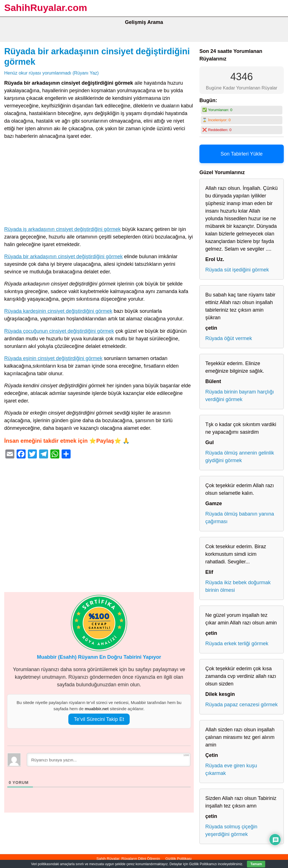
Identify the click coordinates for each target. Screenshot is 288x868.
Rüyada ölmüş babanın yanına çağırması (240, 518)
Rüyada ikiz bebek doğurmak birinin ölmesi (238, 586)
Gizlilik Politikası (178, 859)
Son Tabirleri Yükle (241, 154)
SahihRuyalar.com (46, 8)
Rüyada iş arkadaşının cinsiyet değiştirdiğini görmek (62, 229)
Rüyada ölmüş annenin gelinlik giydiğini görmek (240, 457)
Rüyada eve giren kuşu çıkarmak (231, 769)
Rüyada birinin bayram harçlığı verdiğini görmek (240, 396)
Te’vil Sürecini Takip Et (99, 719)
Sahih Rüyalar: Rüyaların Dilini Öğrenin (128, 859)
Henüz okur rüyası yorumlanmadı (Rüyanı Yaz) (51, 73)
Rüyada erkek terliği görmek (237, 644)
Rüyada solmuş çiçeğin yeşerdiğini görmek (231, 830)
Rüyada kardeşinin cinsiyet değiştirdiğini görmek (58, 311)
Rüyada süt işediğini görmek (237, 270)
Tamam (256, 864)
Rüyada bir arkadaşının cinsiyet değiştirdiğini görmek (63, 257)
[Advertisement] (99, 184)
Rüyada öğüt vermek (229, 338)
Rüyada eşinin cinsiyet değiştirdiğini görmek (53, 358)
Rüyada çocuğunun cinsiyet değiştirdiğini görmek (59, 331)
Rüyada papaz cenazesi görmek (241, 705)
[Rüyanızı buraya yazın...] (109, 760)
